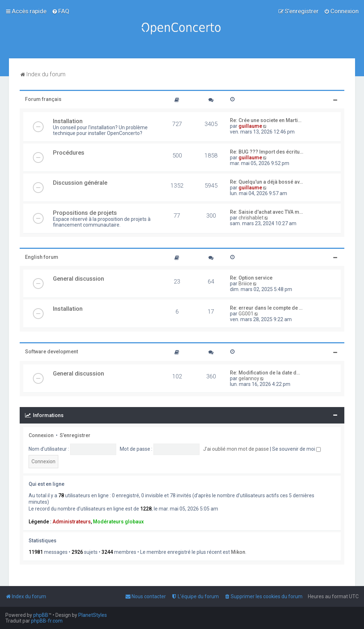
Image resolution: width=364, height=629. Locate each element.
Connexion (41, 435)
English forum (42, 257)
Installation (68, 121)
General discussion (78, 279)
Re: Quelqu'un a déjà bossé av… (266, 182)
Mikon (238, 552)
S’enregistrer (75, 435)
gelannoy (249, 378)
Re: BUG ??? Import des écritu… (267, 152)
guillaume (250, 126)
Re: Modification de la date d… (265, 373)
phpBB (41, 615)
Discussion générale (80, 183)
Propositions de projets (85, 213)
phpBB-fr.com (47, 621)
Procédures (69, 153)
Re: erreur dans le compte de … (266, 308)
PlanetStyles (93, 615)
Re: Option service (251, 278)
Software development (51, 352)
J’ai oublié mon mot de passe (236, 449)
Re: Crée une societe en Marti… (266, 120)
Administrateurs (72, 522)
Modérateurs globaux (118, 522)
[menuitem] (61, 11)
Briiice (245, 284)
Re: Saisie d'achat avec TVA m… (266, 212)
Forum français (43, 99)
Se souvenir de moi (296, 449)
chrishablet (251, 218)
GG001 (246, 314)
